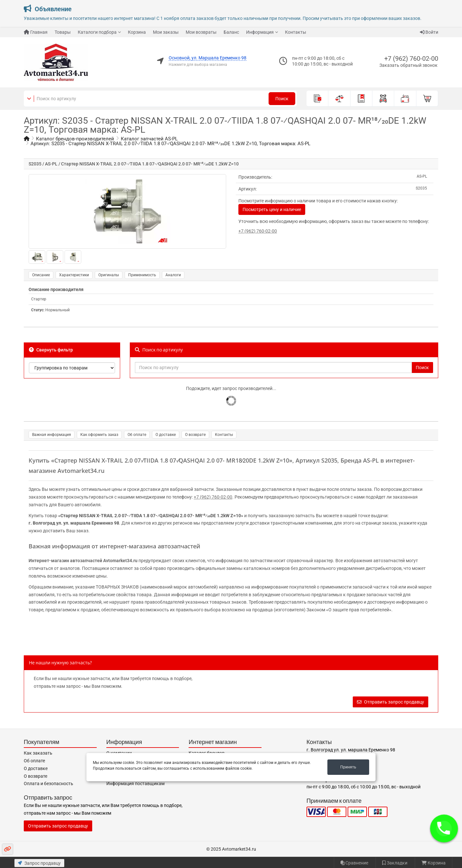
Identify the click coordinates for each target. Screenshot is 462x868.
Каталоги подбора (97, 32)
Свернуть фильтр (51, 350)
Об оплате (137, 435)
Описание (41, 275)
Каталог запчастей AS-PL (149, 139)
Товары (63, 32)
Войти (429, 32)
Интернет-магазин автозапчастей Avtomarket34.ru (83, 561)
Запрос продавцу (39, 863)
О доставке (166, 435)
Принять (348, 767)
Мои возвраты (201, 32)
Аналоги (173, 275)
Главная (36, 32)
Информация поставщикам (135, 784)
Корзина (137, 32)
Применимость (142, 275)
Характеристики (74, 275)
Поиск (282, 99)
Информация (260, 32)
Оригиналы (109, 275)
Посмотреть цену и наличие (272, 209)
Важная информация (52, 435)
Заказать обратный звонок (409, 65)
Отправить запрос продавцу (391, 702)
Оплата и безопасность (49, 784)
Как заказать (38, 753)
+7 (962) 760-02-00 (411, 58)
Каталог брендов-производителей (75, 139)
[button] (444, 828)
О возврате (195, 435)
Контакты (296, 32)
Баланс (231, 32)
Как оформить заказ (99, 435)
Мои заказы (166, 32)
